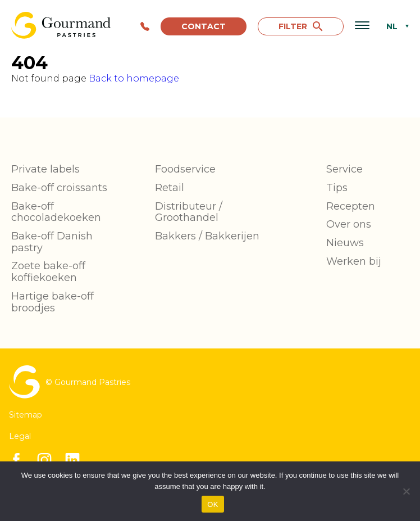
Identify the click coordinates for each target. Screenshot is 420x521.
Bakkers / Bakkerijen (207, 236)
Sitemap (26, 415)
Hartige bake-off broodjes (52, 302)
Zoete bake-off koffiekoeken (48, 272)
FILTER (300, 26)
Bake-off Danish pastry (52, 242)
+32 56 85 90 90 (145, 26)
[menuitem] (395, 26)
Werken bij (354, 261)
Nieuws (345, 243)
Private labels (45, 169)
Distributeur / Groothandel (189, 212)
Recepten (351, 206)
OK (213, 504)
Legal (20, 436)
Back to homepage (134, 78)
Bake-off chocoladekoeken (56, 212)
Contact (204, 26)
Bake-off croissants (59, 188)
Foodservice (185, 169)
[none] (395, 26)
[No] (406, 491)
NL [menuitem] (392, 27)
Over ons (349, 224)
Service (344, 169)
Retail (170, 188)
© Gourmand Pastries (70, 382)
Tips (337, 188)
